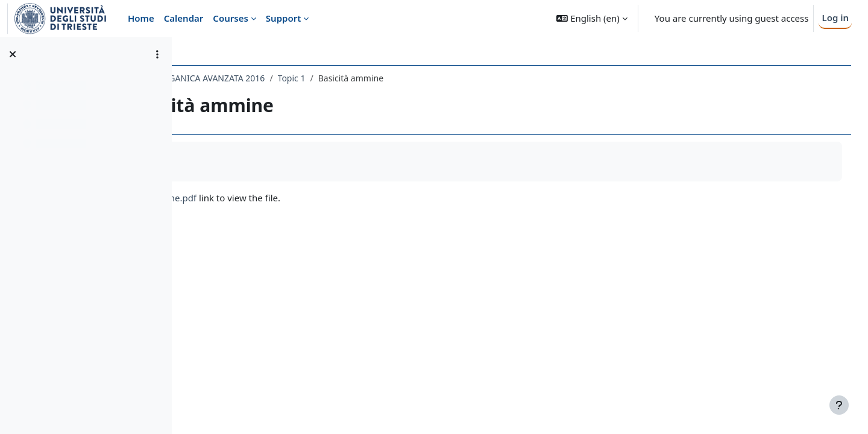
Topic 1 (399, 78)
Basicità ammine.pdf (260, 198)
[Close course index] (13, 54)
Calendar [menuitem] (184, 18)
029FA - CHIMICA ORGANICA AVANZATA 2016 (284, 78)
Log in (835, 17)
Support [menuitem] (283, 18)
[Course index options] (157, 54)
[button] (592, 18)
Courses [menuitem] (230, 18)
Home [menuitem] (141, 18)
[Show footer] (839, 405)
